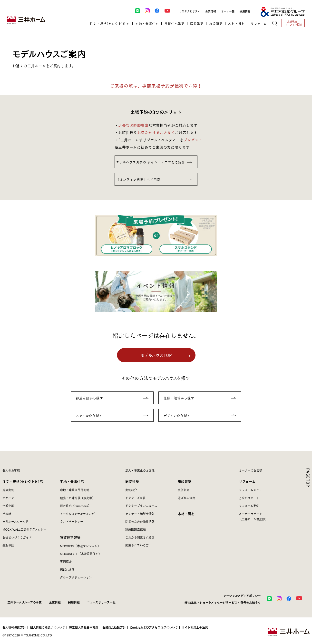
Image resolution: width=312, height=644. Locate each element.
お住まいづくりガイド (17, 537)
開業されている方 (137, 545)
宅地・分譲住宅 (72, 481)
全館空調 (8, 506)
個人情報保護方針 (14, 627)
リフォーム (247, 481)
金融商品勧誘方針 (114, 627)
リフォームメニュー (252, 490)
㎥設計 (7, 514)
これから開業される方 (140, 537)
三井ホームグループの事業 (24, 602)
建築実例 (8, 490)
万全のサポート (249, 498)
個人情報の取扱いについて (47, 627)
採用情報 (245, 11)
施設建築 (185, 481)
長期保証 (8, 545)
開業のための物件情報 (140, 522)
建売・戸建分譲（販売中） (78, 498)
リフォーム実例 (249, 506)
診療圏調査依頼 (136, 529)
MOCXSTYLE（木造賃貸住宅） (81, 554)
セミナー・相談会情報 (140, 514)
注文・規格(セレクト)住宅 (23, 481)
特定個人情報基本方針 (84, 627)
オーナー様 (228, 11)
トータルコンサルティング (77, 514)
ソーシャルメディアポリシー (242, 595)
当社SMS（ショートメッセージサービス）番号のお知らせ (223, 602)
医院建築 (132, 481)
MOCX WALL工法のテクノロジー (24, 529)
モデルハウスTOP (156, 355)
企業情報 (211, 11)
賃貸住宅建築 (70, 537)
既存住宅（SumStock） (75, 506)
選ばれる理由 (69, 570)
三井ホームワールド (15, 522)
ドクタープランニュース (141, 506)
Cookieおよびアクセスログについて (154, 627)
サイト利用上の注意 (195, 627)
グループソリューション (76, 577)
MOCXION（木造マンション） (80, 546)
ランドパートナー (72, 522)
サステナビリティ (190, 11)
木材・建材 (237, 23)
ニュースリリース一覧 (101, 602)
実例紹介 (66, 561)
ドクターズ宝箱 (135, 498)
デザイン (8, 498)
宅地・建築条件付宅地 (75, 490)
